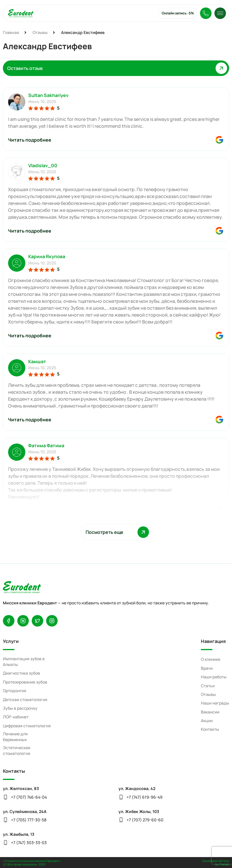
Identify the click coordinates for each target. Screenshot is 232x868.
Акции (207, 721)
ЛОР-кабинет (16, 717)
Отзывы (208, 694)
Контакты (210, 729)
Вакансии (210, 712)
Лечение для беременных (15, 737)
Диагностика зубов (21, 673)
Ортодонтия (15, 691)
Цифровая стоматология (27, 726)
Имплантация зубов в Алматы (24, 662)
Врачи (207, 668)
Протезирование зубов (25, 682)
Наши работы (214, 677)
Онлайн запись (178, 13)
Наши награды (215, 703)
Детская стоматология (25, 699)
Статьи (208, 686)
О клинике (211, 659)
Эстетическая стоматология (17, 750)
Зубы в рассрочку (20, 708)
